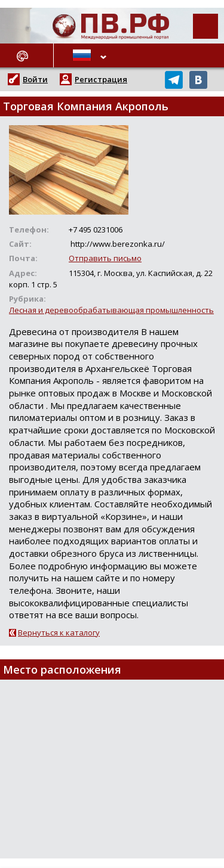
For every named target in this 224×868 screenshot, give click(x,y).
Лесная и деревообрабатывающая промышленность (111, 310)
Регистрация (101, 79)
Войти (35, 79)
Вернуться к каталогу (59, 633)
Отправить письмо (105, 258)
